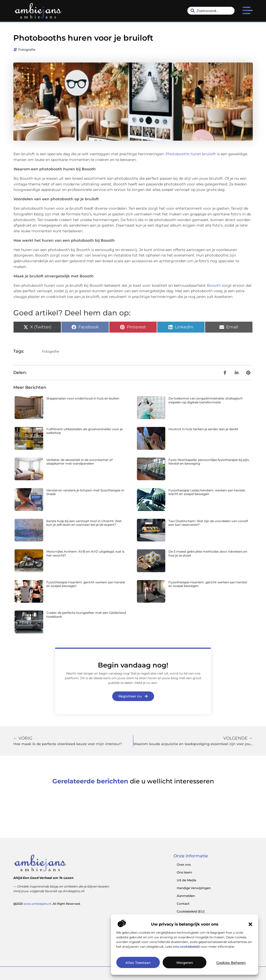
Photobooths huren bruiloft (191, 154)
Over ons (184, 864)
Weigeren (185, 963)
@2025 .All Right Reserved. (47, 904)
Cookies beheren (231, 963)
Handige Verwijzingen (194, 888)
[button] (250, 924)
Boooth (214, 285)
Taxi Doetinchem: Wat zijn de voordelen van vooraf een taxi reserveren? (208, 523)
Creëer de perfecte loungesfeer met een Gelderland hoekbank (86, 614)
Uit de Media (186, 880)
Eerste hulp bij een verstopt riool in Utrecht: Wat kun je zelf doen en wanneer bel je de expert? (84, 523)
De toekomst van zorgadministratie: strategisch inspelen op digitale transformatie (205, 400)
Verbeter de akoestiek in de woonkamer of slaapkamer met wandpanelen (79, 462)
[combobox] (211, 11)
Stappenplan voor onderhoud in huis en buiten (83, 398)
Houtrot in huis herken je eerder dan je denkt (203, 429)
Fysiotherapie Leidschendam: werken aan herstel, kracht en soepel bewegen (207, 492)
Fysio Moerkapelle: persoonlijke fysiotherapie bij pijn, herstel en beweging (209, 462)
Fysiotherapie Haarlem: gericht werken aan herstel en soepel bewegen (86, 584)
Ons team (184, 872)
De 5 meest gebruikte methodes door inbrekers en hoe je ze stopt (208, 553)
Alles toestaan (138, 963)
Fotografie (27, 49)
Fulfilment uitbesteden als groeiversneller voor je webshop (84, 431)
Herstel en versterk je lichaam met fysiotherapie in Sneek (85, 492)
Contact (183, 904)
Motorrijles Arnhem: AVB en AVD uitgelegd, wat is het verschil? (85, 553)
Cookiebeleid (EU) (191, 911)
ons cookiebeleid (186, 947)
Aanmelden (186, 896)
